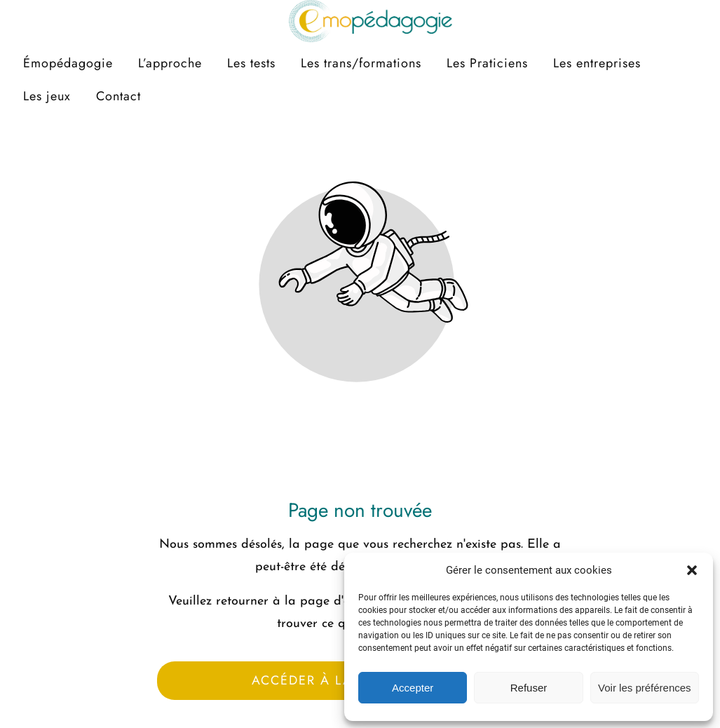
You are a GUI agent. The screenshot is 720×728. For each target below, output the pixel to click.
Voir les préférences (645, 688)
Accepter (413, 688)
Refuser (529, 688)
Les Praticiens (487, 63)
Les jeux (47, 96)
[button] (692, 570)
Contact (118, 96)
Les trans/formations (361, 63)
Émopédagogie (68, 63)
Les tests (251, 63)
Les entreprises (597, 63)
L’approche (170, 63)
